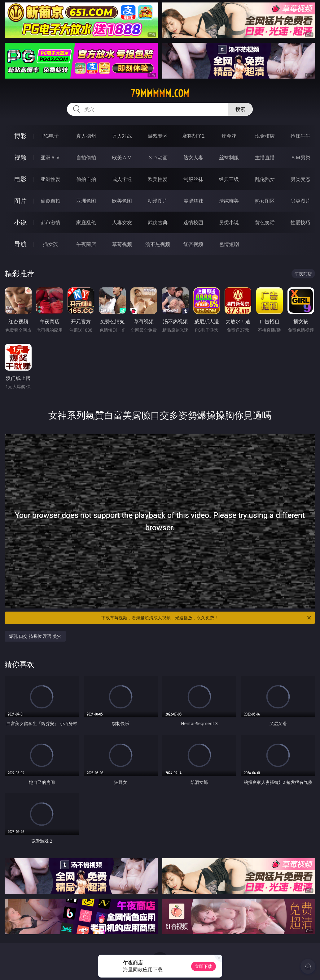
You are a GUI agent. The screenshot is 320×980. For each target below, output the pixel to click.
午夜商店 (86, 244)
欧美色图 (122, 201)
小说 (20, 222)
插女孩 (50, 244)
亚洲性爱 (50, 179)
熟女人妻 (193, 157)
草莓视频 (122, 244)
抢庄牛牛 (300, 136)
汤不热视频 (158, 244)
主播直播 (265, 157)
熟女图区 (265, 201)
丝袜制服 (229, 157)
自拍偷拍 (86, 157)
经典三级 (229, 179)
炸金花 (229, 136)
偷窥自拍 (50, 201)
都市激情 (50, 222)
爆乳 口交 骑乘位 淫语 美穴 (35, 636)
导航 (20, 244)
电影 (20, 179)
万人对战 (122, 136)
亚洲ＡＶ (50, 157)
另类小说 (229, 222)
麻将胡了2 (193, 136)
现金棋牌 (265, 136)
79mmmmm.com (160, 93)
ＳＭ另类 (300, 157)
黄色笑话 (265, 222)
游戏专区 (158, 136)
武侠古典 (158, 222)
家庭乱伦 (86, 222)
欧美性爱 (158, 179)
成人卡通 (122, 179)
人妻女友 (122, 222)
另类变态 (300, 179)
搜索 (240, 109)
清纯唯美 (229, 201)
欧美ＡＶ (122, 157)
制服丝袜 (193, 179)
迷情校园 (193, 222)
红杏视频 (193, 244)
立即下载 (204, 966)
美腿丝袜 (193, 201)
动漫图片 (158, 201)
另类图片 (300, 201)
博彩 (20, 136)
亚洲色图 (86, 201)
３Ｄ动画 (158, 157)
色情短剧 (229, 244)
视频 (20, 157)
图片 (20, 201)
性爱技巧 (300, 222)
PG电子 (51, 136)
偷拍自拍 (86, 179)
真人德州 (86, 136)
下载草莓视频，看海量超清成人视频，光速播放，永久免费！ (207, 618)
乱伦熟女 (265, 179)
